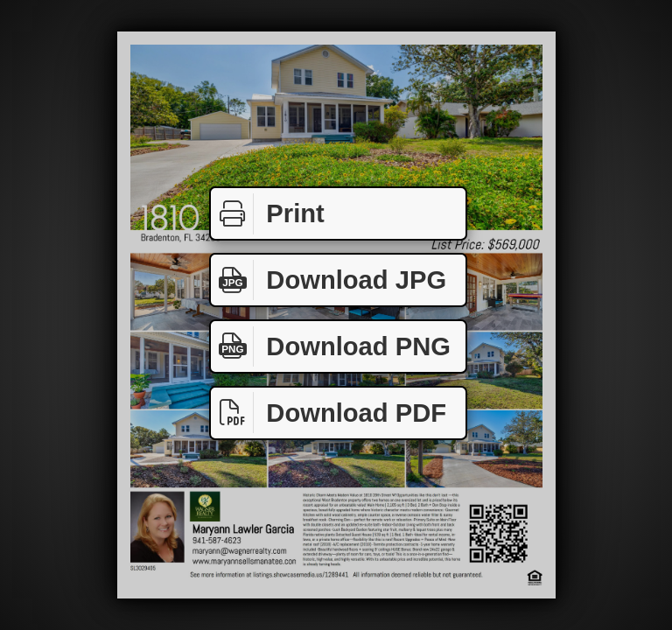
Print (268, 214)
